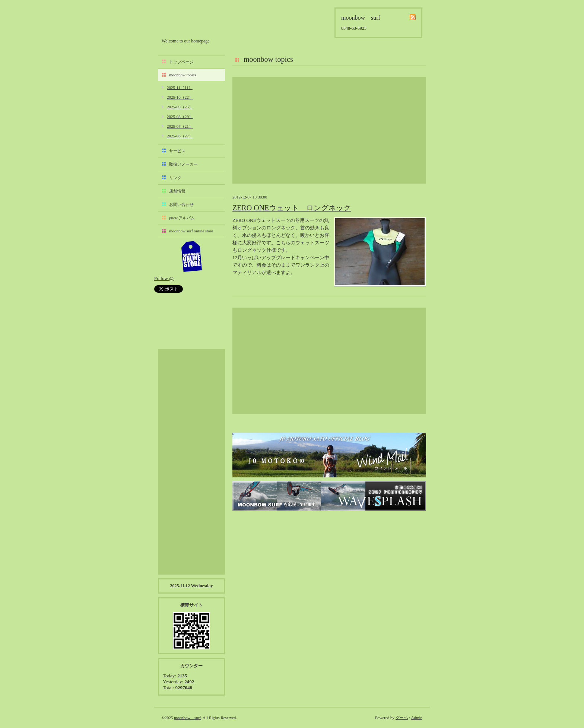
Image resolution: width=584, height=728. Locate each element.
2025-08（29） (180, 117)
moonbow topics (183, 75)
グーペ (402, 718)
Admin (417, 718)
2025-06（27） (180, 136)
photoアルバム (182, 218)
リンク (175, 178)
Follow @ (164, 278)
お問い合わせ (181, 204)
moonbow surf (201, 21)
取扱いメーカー (183, 164)
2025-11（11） (180, 88)
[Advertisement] (329, 130)
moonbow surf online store (191, 231)
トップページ (181, 62)
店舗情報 (177, 191)
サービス (177, 151)
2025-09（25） (180, 107)
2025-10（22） (180, 97)
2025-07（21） (180, 126)
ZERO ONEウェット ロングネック (292, 208)
